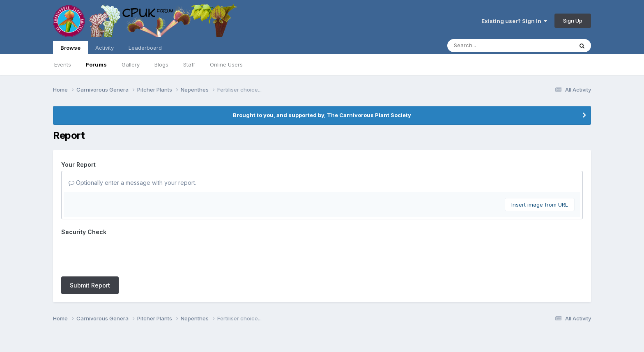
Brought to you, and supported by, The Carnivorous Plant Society (322, 115)
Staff (189, 64)
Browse (70, 49)
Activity (105, 48)
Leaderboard (145, 48)
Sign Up (573, 21)
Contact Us (307, 323)
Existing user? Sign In (514, 21)
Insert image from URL (540, 205)
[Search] (488, 46)
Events (63, 64)
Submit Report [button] (90, 253)
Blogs (161, 64)
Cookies (341, 323)
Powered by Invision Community (322, 340)
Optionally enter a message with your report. (132, 183)
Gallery (131, 64)
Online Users (226, 64)
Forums (96, 64)
